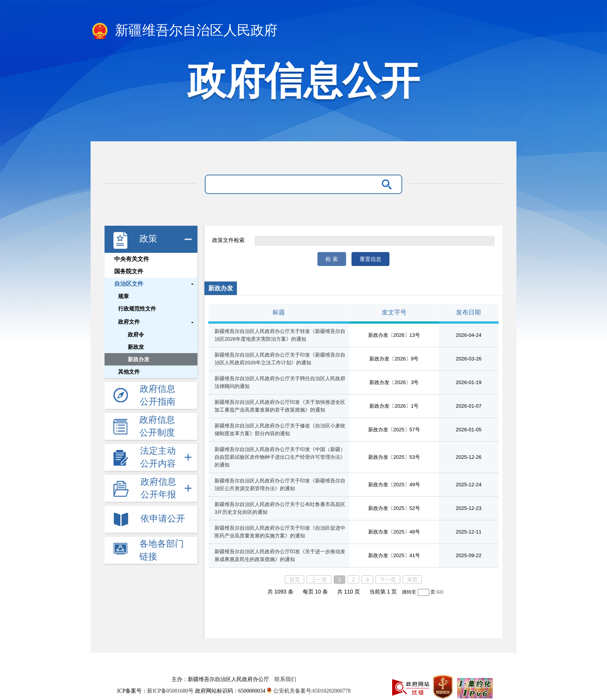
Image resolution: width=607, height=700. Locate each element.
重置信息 (370, 259)
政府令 (136, 335)
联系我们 (285, 679)
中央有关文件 (132, 259)
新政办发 (139, 359)
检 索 (332, 259)
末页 (412, 580)
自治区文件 (129, 284)
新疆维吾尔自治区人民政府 (184, 31)
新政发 (136, 347)
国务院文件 (129, 271)
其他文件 (129, 372)
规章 (123, 296)
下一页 (388, 580)
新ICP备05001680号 (171, 691)
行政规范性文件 (137, 309)
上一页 (319, 580)
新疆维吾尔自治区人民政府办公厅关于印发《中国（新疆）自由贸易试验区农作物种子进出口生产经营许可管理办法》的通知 (280, 457)
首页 (295, 580)
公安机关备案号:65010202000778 (309, 691)
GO (440, 592)
